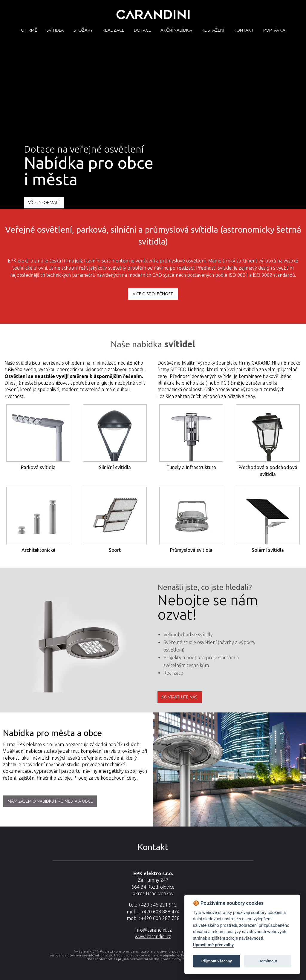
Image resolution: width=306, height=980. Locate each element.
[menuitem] (29, 30)
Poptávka (274, 30)
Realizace (113, 30)
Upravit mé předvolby (213, 945)
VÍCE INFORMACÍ (44, 202)
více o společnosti (153, 294)
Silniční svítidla (115, 467)
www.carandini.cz (153, 936)
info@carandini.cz (153, 930)
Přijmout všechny (217, 961)
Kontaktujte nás (180, 697)
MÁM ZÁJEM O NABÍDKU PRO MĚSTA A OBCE (50, 801)
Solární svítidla (268, 550)
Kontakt (244, 30)
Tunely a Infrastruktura (191, 467)
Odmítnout (268, 961)
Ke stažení (213, 30)
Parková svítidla (38, 467)
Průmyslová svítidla (191, 550)
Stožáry (83, 30)
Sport (115, 550)
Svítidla (55, 30)
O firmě (29, 30)
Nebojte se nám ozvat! (208, 607)
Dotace (142, 30)
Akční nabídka (176, 30)
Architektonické (38, 550)
